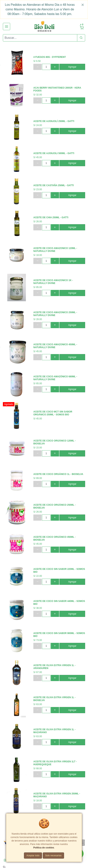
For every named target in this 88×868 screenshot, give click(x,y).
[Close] (83, 5)
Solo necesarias (53, 856)
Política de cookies (44, 848)
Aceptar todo (33, 856)
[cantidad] (46, 67)
